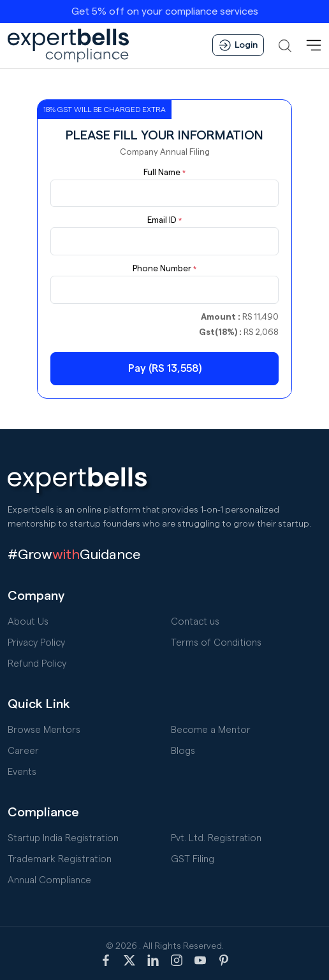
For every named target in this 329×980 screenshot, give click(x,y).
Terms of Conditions (216, 643)
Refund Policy (37, 664)
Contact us (195, 622)
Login (238, 45)
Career (23, 751)
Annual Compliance (49, 880)
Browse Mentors (44, 730)
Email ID (164, 220)
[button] (285, 45)
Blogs (183, 751)
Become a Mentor (211, 730)
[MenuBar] (314, 45)
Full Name (164, 173)
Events (22, 772)
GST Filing (193, 859)
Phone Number (164, 269)
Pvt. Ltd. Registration (216, 838)
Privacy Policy (36, 643)
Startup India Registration (63, 838)
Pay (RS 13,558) (165, 368)
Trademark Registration (60, 859)
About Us (28, 622)
